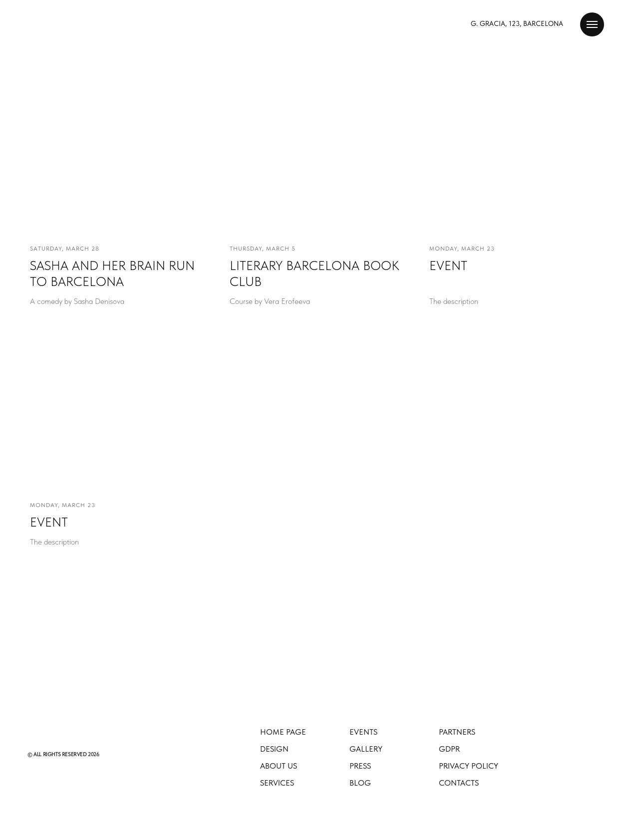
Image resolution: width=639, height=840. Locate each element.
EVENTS (363, 732)
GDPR (449, 749)
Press (360, 766)
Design (274, 749)
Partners (457, 732)
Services (277, 783)
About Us (279, 766)
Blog (360, 783)
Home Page (283, 732)
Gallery (366, 749)
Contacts (459, 783)
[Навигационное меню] (592, 24)
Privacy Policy (469, 766)
